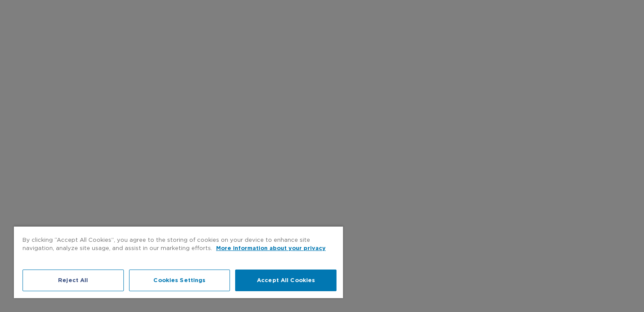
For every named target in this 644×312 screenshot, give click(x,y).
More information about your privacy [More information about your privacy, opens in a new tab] (271, 248)
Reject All (73, 280)
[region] (178, 262)
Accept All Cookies (286, 280)
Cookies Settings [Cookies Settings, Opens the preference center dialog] (179, 280)
